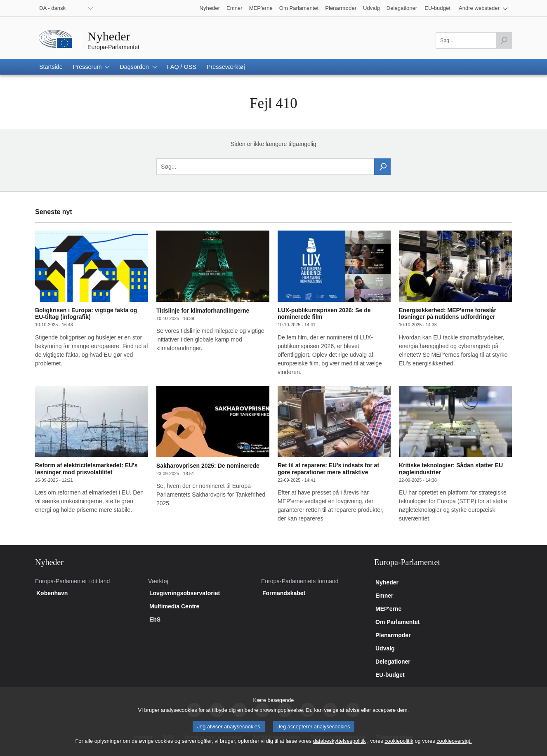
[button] (483, 8)
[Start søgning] (504, 40)
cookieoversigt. (454, 747)
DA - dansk (52, 8)
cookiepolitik (399, 747)
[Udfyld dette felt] (474, 40)
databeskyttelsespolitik (340, 747)
